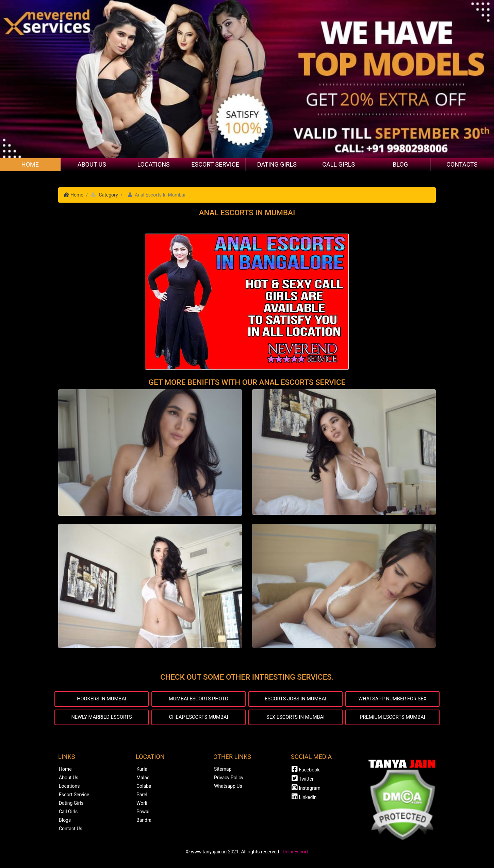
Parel (142, 796)
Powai (143, 813)
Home (30, 164)
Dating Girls (277, 164)
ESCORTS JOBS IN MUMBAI (295, 699)
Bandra (144, 821)
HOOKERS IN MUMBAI (102, 699)
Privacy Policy (229, 779)
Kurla (142, 770)
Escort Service (215, 164)
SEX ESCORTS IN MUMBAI (296, 718)
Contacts (462, 164)
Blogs (65, 821)
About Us (92, 164)
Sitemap (223, 770)
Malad (143, 779)
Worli (142, 804)
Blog (400, 164)
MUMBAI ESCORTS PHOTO (199, 699)
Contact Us (71, 830)
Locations (153, 164)
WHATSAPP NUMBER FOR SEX (393, 699)
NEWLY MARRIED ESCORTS (102, 718)
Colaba (144, 787)
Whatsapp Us (228, 787)
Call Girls (339, 164)
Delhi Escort (295, 853)
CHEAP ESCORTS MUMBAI (199, 718)
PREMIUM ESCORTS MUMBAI (392, 718)
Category (108, 195)
